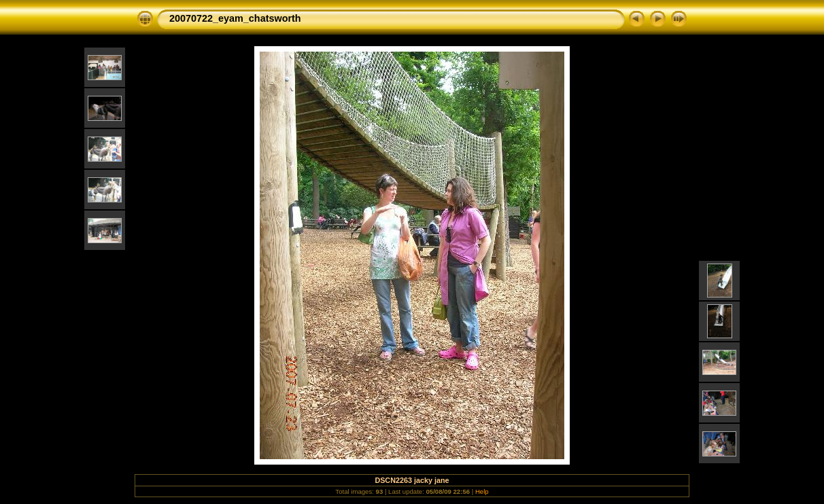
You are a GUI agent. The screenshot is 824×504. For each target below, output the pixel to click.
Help (482, 491)
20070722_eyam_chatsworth (235, 18)
